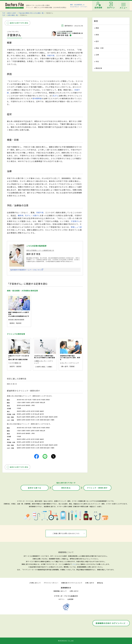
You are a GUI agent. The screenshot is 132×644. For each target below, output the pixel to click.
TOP (4, 13)
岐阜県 (23, 405)
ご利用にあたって (35, 583)
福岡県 (19, 420)
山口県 (37, 417)
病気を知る (66, 488)
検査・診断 (100, 48)
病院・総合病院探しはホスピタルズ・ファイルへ (79, 6)
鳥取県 (28, 417)
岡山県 (19, 417)
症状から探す (12, 13)
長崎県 (28, 420)
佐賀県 (23, 420)
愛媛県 (51, 417)
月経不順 (51, 55)
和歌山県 (42, 402)
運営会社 (100, 583)
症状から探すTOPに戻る (19, 23)
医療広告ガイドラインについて (72, 583)
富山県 (37, 414)
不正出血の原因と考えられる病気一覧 (31, 13)
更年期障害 (37, 98)
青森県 (19, 411)
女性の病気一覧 (13, 15)
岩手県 (33, 411)
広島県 (23, 417)
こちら (74, 564)
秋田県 (23, 411)
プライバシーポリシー (51, 583)
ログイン (62, 599)
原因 (97, 35)
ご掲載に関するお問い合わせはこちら (66, 533)
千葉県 (34, 400)
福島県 (42, 411)
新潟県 (19, 414)
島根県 (33, 417)
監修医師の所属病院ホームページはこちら (26, 270)
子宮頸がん (75, 221)
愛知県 (19, 405)
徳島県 (46, 417)
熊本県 (33, 420)
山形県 (28, 411)
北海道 (19, 408)
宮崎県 (42, 420)
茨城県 (43, 400)
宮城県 (37, 411)
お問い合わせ (90, 583)
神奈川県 (24, 400)
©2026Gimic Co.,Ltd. (66, 641)
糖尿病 (21, 215)
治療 (97, 55)
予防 (97, 61)
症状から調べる (35, 488)
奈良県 (37, 402)
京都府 (28, 402)
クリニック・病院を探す (97, 488)
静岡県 (28, 405)
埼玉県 (29, 400)
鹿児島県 (47, 420)
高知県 (56, 417)
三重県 (33, 405)
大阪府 (19, 402)
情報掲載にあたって (60, 591)
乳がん (56, 96)
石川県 (33, 414)
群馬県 (48, 400)
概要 (97, 28)
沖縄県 (52, 420)
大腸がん (36, 215)
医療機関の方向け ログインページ (111, 623)
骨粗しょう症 (76, 227)
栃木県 (39, 400)
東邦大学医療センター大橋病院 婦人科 (40, 250)
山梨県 (23, 414)
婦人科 (15, 384)
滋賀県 (33, 402)
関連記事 (99, 68)
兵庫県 (23, 402)
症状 (97, 41)
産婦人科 (10, 384)
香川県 (42, 417)
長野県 (28, 414)
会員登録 (70, 599)
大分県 (37, 420)
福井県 (42, 414)
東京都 (19, 400)
